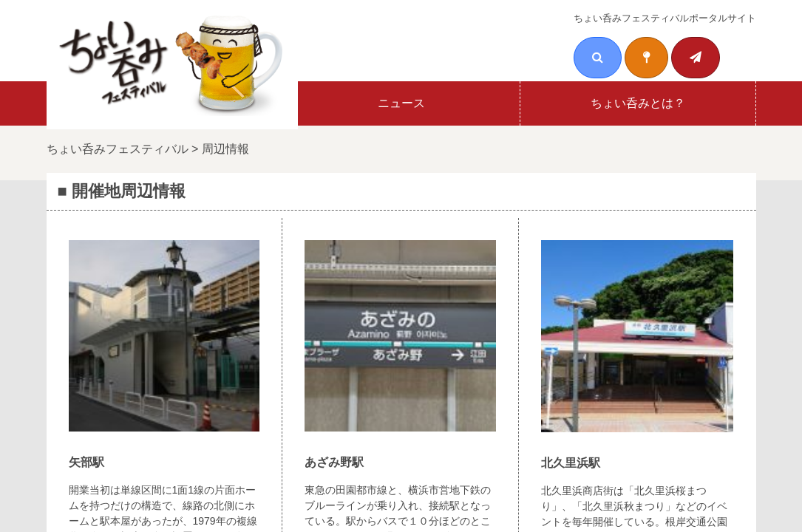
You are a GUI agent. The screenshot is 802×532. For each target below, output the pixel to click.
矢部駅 (86, 462)
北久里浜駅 (571, 463)
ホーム (165, 103)
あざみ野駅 (334, 462)
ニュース (401, 103)
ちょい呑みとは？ (638, 103)
